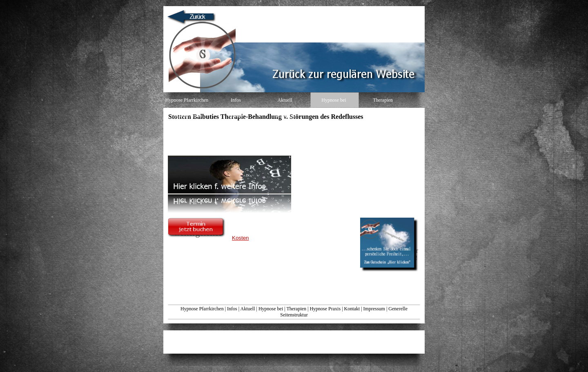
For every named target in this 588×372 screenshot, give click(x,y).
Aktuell (247, 309)
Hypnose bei (271, 309)
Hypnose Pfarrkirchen (202, 309)
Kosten (241, 238)
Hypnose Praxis (325, 309)
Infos (232, 309)
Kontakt (352, 309)
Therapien (296, 309)
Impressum (374, 309)
